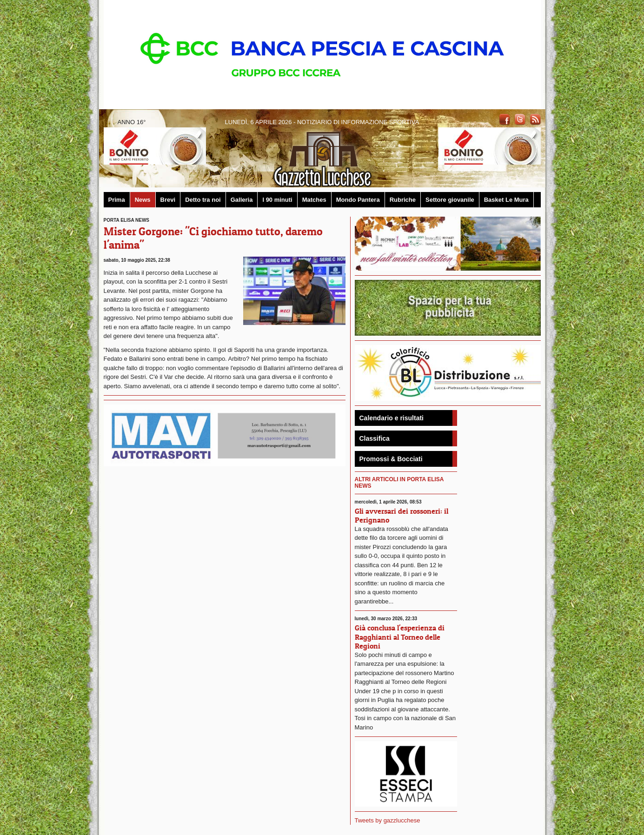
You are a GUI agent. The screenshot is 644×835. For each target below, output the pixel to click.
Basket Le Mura (506, 200)
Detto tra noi (203, 200)
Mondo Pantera (358, 200)
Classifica (375, 438)
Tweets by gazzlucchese (388, 820)
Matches (314, 200)
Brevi (168, 200)
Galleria (242, 200)
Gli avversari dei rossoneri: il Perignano (402, 515)
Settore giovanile (450, 200)
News (143, 200)
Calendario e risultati (392, 418)
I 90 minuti (277, 200)
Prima (117, 200)
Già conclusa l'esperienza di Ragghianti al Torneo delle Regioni (400, 636)
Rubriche (403, 200)
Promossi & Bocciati (391, 459)
